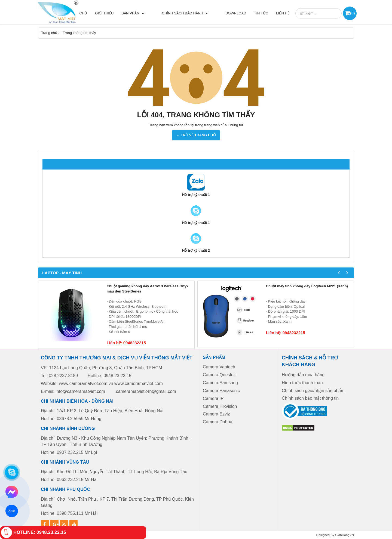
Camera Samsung (220, 383)
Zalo (12, 511)
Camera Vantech (219, 367)
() (352, 13)
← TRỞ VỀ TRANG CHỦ (196, 135)
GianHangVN (344, 535)
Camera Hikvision (220, 406)
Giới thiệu (123, 13)
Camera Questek (219, 375)
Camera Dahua (218, 422)
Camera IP (213, 398)
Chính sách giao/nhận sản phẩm (313, 391)
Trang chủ (96, 13)
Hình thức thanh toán (302, 383)
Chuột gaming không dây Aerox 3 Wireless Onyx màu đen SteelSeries (148, 289)
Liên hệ (283, 13)
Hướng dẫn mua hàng (303, 375)
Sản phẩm (152, 13)
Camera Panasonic (221, 391)
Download (236, 13)
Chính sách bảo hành (195, 13)
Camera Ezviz (217, 414)
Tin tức (261, 13)
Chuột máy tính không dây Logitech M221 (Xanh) (307, 286)
